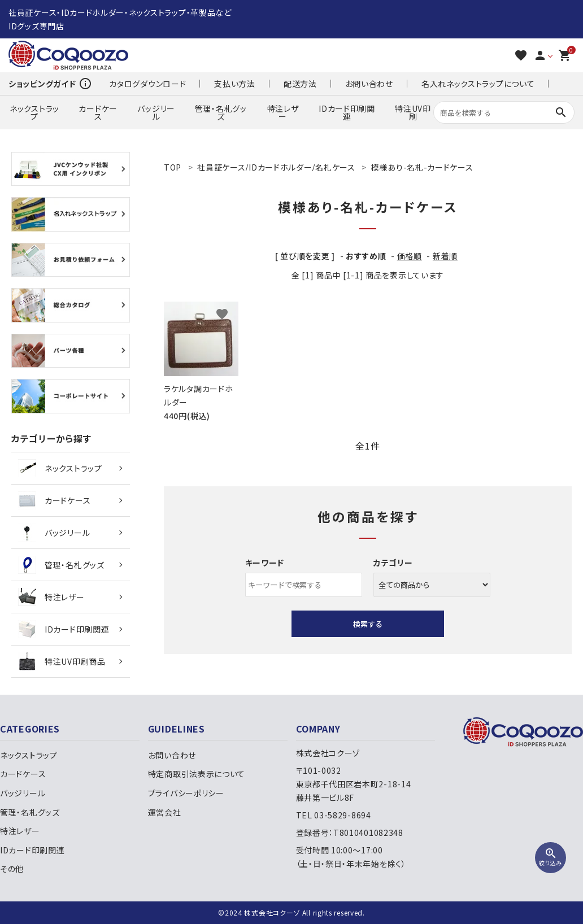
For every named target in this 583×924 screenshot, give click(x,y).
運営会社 (165, 812)
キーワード (265, 563)
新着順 (445, 256)
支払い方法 (235, 84)
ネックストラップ (34, 112)
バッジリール (156, 112)
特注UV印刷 (413, 112)
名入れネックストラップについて (478, 84)
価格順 (410, 256)
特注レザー (283, 112)
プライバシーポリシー (186, 793)
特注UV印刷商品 (62, 661)
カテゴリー (393, 563)
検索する (368, 624)
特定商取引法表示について (197, 774)
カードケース (98, 112)
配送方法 (300, 84)
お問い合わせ (369, 84)
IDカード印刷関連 (347, 112)
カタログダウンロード (147, 84)
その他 (12, 869)
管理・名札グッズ (221, 112)
